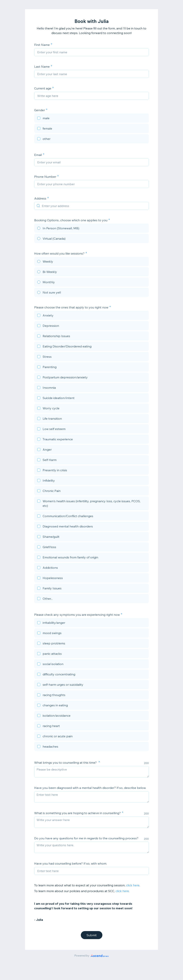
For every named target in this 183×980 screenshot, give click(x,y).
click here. (123, 891)
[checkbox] (91, 119)
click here (133, 885)
